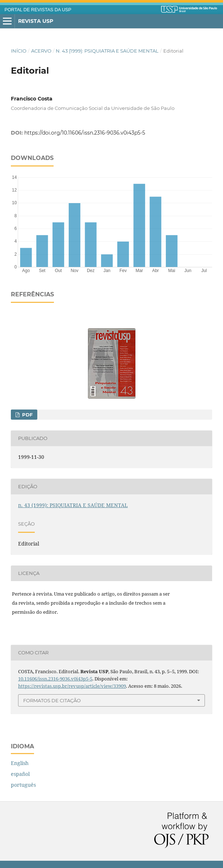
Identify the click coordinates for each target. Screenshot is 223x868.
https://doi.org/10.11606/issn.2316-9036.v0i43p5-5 (85, 133)
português (23, 785)
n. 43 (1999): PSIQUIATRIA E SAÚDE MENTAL (107, 51)
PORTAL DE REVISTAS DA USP (38, 10)
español (20, 774)
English (20, 763)
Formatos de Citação (52, 700)
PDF (27, 415)
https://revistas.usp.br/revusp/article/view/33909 (72, 686)
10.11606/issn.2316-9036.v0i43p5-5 (55, 679)
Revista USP (36, 21)
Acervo (41, 51)
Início (19, 51)
